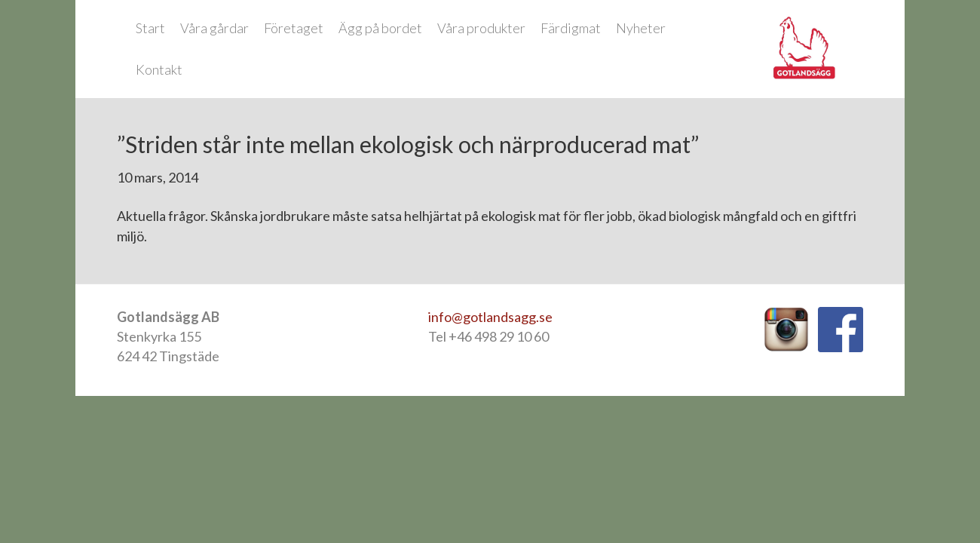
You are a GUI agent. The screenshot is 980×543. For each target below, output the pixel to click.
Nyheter (641, 28)
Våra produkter (481, 28)
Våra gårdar (214, 28)
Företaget (294, 28)
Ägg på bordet (380, 28)
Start (150, 28)
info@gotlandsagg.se (490, 317)
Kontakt (159, 69)
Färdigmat (571, 28)
